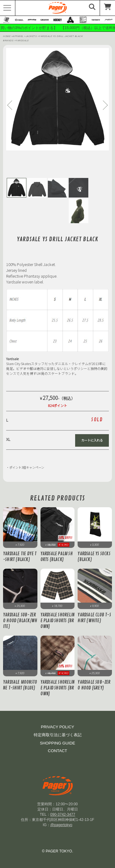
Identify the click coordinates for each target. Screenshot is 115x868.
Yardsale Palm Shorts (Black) (57, 557)
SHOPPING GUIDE (57, 743)
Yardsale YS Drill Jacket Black (61, 36)
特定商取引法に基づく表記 (58, 735)
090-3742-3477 (63, 814)
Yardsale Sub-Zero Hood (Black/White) (20, 621)
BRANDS (8, 41)
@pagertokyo (61, 825)
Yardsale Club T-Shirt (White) (94, 618)
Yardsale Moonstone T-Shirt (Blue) (20, 685)
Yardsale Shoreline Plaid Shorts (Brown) (57, 621)
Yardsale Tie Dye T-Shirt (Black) (20, 557)
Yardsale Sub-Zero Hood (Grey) (94, 685)
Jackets (32, 36)
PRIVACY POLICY (57, 727)
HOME (7, 36)
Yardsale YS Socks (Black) (94, 557)
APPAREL (18, 36)
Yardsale (22, 41)
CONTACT (57, 751)
